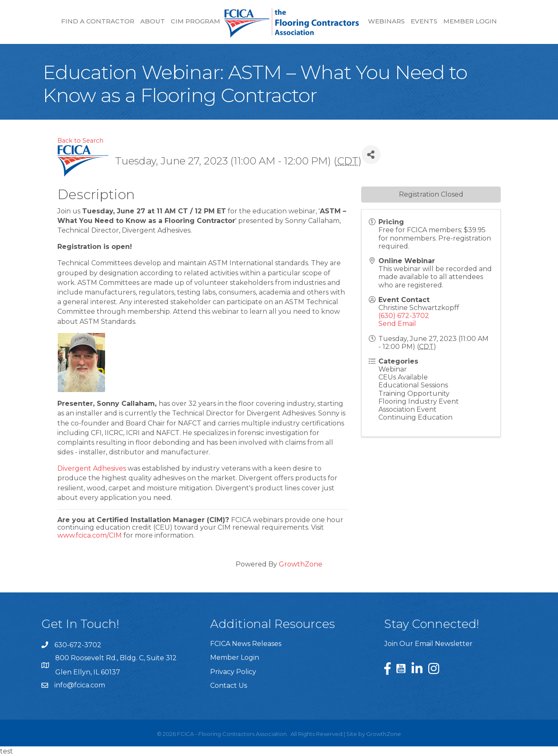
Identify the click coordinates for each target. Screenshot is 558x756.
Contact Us (229, 686)
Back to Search (80, 141)
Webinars (386, 21)
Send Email (397, 324)
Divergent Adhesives (92, 468)
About (153, 21)
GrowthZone (301, 564)
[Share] (371, 155)
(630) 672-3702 (404, 316)
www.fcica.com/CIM (90, 535)
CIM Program (195, 21)
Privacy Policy (233, 672)
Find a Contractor (98, 21)
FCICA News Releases (246, 644)
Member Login (470, 21)
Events (424, 21)
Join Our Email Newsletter (428, 644)
